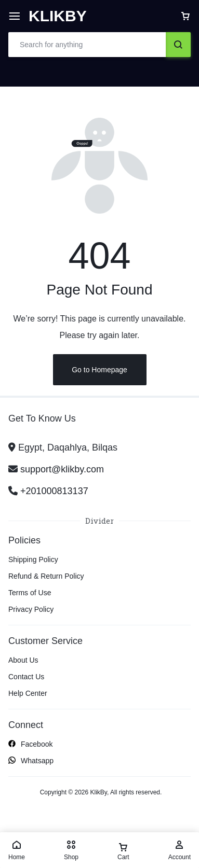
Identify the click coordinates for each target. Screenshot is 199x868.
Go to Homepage (100, 370)
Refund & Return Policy (46, 576)
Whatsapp (31, 761)
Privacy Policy (31, 609)
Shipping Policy (33, 559)
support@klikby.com (62, 469)
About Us (23, 660)
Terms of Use (30, 593)
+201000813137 (54, 491)
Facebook (30, 745)
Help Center (28, 693)
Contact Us (26, 677)
